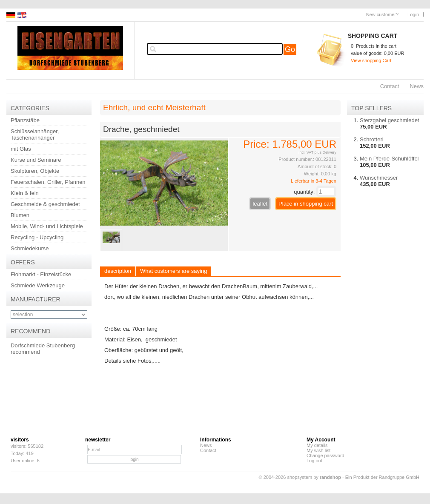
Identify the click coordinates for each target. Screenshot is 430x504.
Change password (325, 455)
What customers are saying (174, 271)
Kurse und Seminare (36, 160)
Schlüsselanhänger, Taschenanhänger (35, 135)
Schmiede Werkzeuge (38, 285)
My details (317, 445)
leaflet (260, 204)
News (417, 86)
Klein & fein (25, 193)
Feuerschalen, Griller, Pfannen (48, 182)
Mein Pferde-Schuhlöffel (389, 159)
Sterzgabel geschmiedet (389, 120)
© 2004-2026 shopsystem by (300, 477)
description (118, 271)
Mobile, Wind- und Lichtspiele (47, 226)
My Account (321, 440)
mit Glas (21, 149)
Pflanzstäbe (25, 120)
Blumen (20, 215)
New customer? (382, 14)
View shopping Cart (371, 60)
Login (413, 14)
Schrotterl (372, 139)
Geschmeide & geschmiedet (45, 204)
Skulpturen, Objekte (35, 171)
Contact (390, 86)
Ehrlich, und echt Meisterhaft (154, 107)
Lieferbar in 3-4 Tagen (314, 181)
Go (290, 49)
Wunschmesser (379, 178)
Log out (314, 461)
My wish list (318, 450)
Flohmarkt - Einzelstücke (41, 274)
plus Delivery (325, 152)
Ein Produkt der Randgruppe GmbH (382, 477)
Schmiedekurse (30, 248)
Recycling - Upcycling (37, 237)
